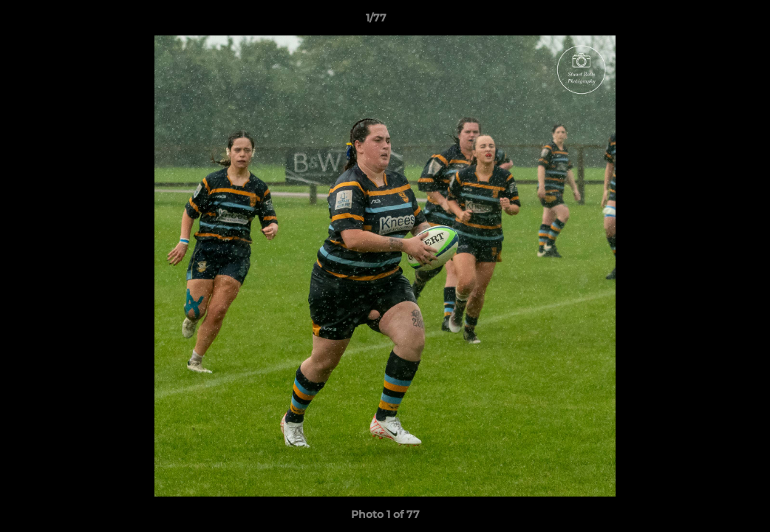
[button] (708, 21)
